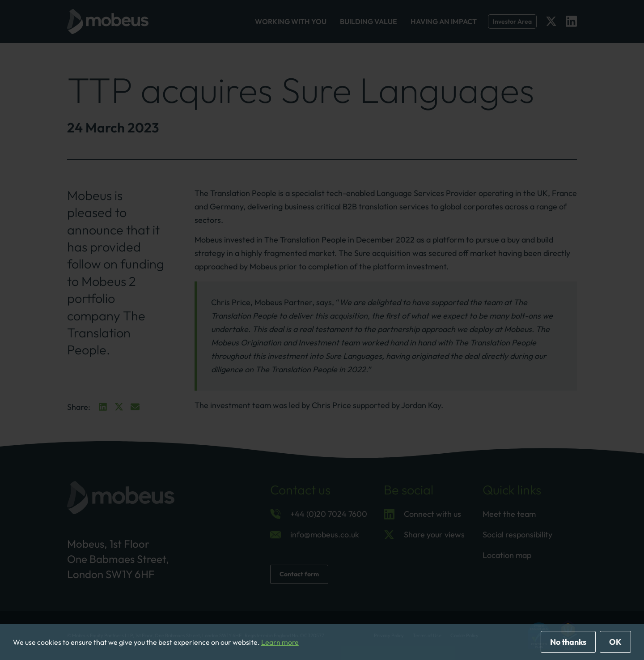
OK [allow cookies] (615, 642)
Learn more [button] (280, 642)
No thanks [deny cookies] (568, 642)
